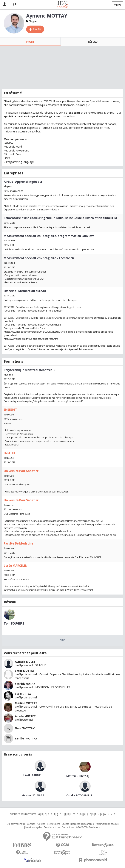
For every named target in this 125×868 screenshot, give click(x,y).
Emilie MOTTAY (25, 671)
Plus (62, 640)
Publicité (41, 824)
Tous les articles (52, 827)
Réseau (93, 42)
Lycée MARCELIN (16, 566)
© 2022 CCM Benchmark (88, 827)
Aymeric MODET (25, 662)
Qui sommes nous (16, 824)
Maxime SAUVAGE (33, 795)
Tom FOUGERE (14, 623)
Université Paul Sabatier (21, 471)
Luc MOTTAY (23, 694)
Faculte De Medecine (18, 543)
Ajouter (37, 29)
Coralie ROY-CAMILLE (79, 795)
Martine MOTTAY (26, 703)
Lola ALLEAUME (31, 775)
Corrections (68, 827)
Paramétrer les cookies (107, 824)
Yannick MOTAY (25, 684)
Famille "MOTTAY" (27, 738)
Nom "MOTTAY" (25, 728)
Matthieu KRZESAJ (78, 776)
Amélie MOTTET (25, 716)
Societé (65, 824)
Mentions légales (34, 827)
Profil (30, 42)
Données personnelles (82, 824)
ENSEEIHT (10, 410)
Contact (31, 824)
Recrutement (53, 824)
